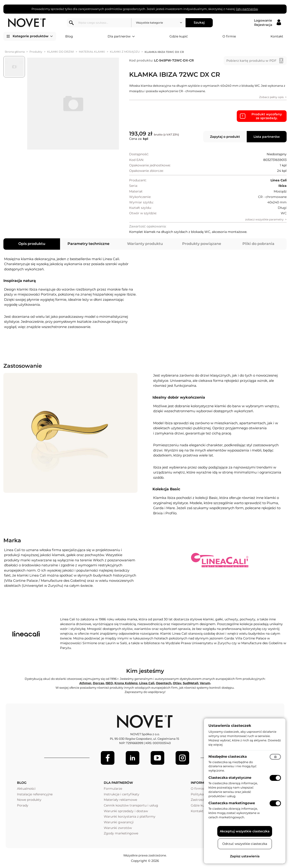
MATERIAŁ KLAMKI (92, 52)
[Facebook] (108, 758)
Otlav (177, 683)
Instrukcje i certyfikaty (122, 794)
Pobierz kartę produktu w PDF (251, 61)
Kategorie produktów (33, 36)
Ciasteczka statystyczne (230, 778)
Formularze (113, 789)
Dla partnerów (121, 37)
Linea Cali (147, 683)
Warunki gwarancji (119, 822)
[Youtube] (157, 758)
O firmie (229, 36)
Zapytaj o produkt (225, 137)
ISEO (109, 683)
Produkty (36, 52)
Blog (69, 36)
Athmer (85, 683)
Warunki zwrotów (118, 828)
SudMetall (191, 683)
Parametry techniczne (88, 244)
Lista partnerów (267, 137)
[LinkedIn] (133, 758)
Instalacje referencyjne (35, 794)
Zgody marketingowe (121, 833)
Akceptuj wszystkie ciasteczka (245, 831)
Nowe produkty (29, 800)
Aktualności (26, 789)
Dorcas (98, 683)
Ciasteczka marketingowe (232, 803)
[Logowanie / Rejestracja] (267, 23)
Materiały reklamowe (120, 800)
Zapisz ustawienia (245, 856)
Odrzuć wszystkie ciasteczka (245, 844)
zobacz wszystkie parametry (264, 219)
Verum (205, 683)
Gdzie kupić (179, 36)
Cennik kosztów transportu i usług (131, 805)
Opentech (164, 683)
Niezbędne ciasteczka (228, 756)
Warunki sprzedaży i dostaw (126, 811)
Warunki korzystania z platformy (130, 816)
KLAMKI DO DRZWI (61, 52)
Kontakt (277, 36)
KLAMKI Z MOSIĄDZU (125, 52)
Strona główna (15, 52)
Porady (23, 805)
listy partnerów (247, 9)
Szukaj (199, 22)
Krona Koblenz (126, 683)
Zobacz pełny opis (271, 97)
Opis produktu (32, 244)
